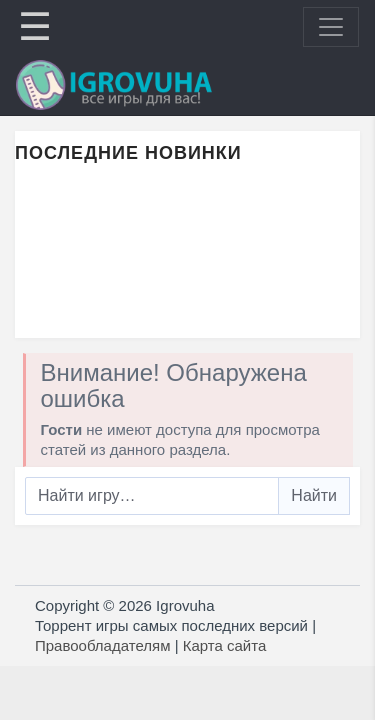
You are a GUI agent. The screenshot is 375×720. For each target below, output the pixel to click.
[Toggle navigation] (331, 27)
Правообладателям (102, 645)
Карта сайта (225, 645)
